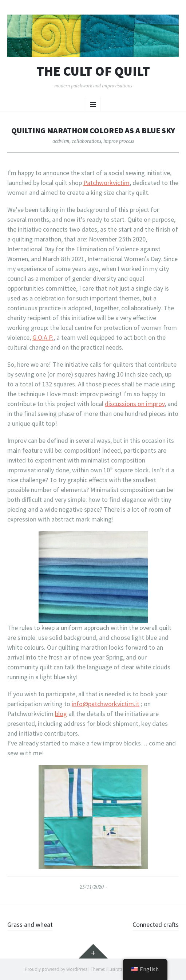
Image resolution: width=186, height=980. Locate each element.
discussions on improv (135, 404)
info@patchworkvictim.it (106, 704)
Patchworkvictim (106, 183)
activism (61, 141)
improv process (119, 141)
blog (61, 714)
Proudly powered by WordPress (56, 969)
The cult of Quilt (93, 71)
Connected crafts (156, 924)
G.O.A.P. (43, 337)
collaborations (86, 141)
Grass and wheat (30, 924)
